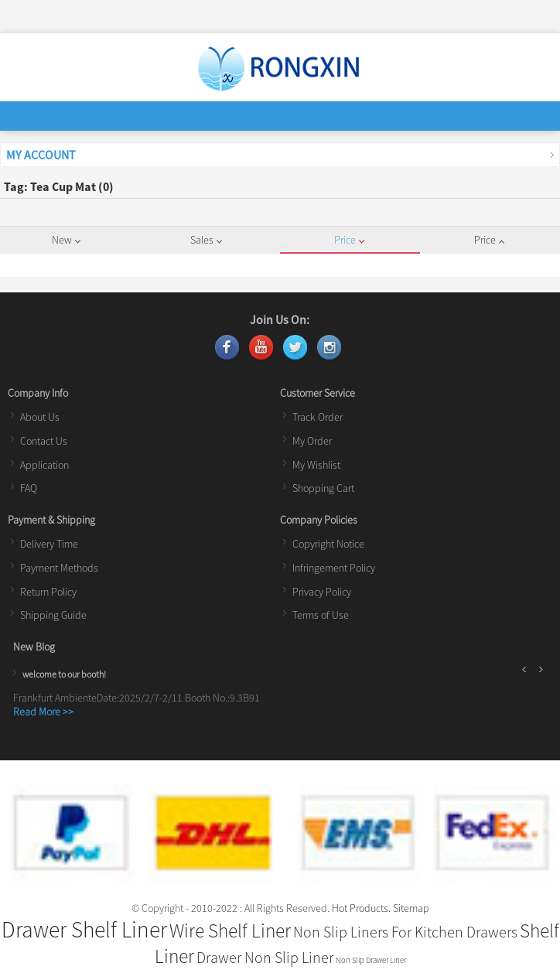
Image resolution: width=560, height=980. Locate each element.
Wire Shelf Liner (230, 930)
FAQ (29, 488)
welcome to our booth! (64, 674)
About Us (40, 417)
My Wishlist (316, 465)
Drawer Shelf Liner (84, 929)
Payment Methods (59, 568)
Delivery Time (49, 544)
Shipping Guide (53, 615)
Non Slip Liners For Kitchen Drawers (405, 932)
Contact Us (44, 441)
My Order (312, 441)
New (66, 240)
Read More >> (43, 712)
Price (349, 240)
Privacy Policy (322, 592)
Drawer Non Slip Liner (265, 957)
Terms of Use (321, 615)
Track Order (318, 417)
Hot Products (360, 908)
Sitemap (411, 908)
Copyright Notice (328, 544)
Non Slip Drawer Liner (371, 960)
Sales (206, 240)
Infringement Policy (334, 568)
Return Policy (48, 592)
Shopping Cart (323, 488)
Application (44, 465)
